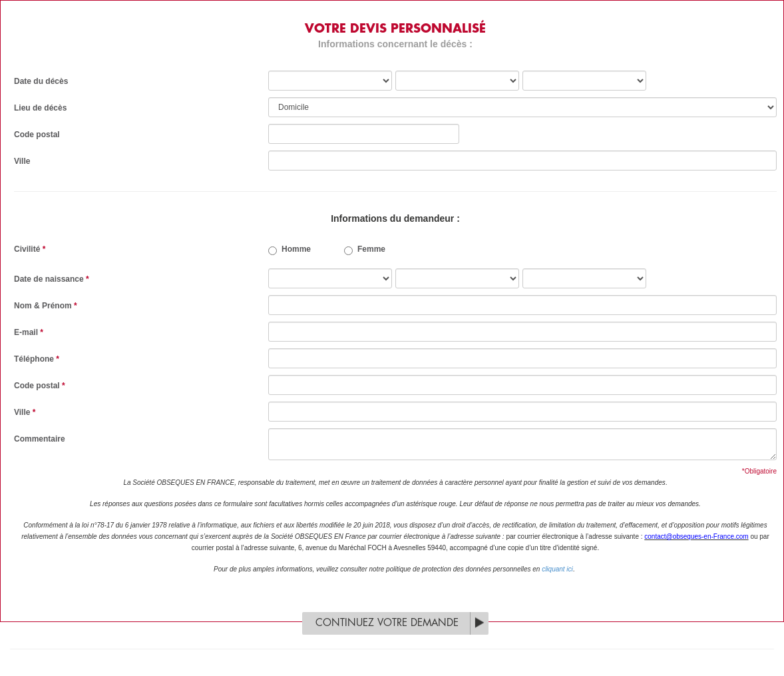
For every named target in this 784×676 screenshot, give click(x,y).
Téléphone (37, 359)
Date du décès (41, 81)
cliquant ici (557, 569)
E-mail (29, 332)
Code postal (37, 135)
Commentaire (40, 439)
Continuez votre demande (387, 623)
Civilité (30, 249)
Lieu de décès (40, 108)
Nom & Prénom (46, 306)
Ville (22, 161)
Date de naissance (52, 279)
